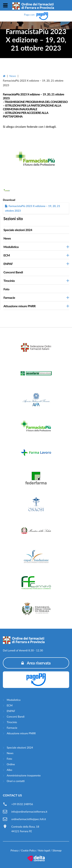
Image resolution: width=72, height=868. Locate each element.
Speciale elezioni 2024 (18, 230)
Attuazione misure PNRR (21, 733)
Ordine (11, 764)
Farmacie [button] (9, 298)
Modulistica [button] (11, 247)
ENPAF (11, 711)
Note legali (44, 850)
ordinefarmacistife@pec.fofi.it (29, 819)
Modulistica (14, 700)
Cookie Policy (28, 850)
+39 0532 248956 (22, 804)
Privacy (15, 850)
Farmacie (12, 728)
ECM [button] (7, 255)
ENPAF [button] (8, 264)
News (13, 76)
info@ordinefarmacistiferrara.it (29, 812)
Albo (10, 770)
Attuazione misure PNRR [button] (19, 306)
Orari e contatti (16, 781)
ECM (10, 705)
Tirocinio (12, 722)
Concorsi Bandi (13, 272)
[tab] (36, 230)
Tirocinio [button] (9, 281)
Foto (6, 289)
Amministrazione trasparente (24, 775)
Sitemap (57, 850)
